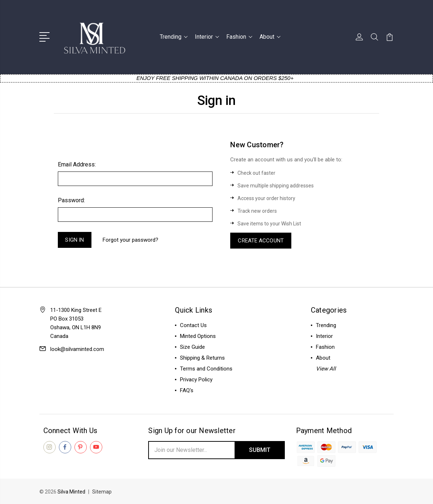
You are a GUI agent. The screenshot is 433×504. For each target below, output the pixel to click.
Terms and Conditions (206, 369)
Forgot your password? (130, 240)
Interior (207, 37)
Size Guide (192, 347)
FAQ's (187, 390)
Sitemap (102, 492)
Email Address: (77, 164)
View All (326, 369)
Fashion (239, 37)
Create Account (261, 241)
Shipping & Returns (202, 358)
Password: (71, 200)
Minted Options (198, 336)
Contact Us (193, 325)
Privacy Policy (196, 380)
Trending (174, 37)
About (270, 37)
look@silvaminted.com (77, 349)
